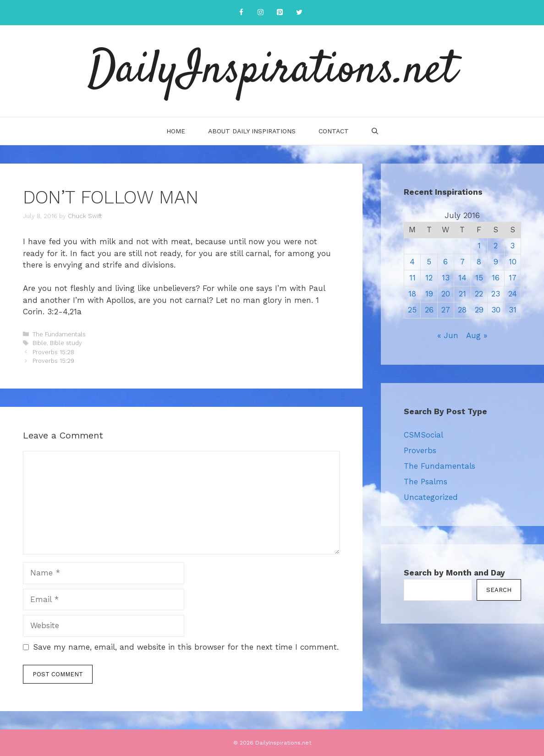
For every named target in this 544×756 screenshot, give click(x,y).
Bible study (66, 343)
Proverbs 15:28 (53, 352)
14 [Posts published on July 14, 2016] (462, 278)
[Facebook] (242, 13)
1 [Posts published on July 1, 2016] (479, 246)
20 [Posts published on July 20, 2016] (446, 294)
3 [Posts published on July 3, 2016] (512, 246)
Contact (334, 131)
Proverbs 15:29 (53, 361)
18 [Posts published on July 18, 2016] (412, 294)
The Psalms (426, 482)
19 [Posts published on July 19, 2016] (429, 294)
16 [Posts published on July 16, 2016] (496, 278)
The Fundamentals (59, 334)
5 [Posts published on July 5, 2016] (429, 262)
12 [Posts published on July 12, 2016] (429, 278)
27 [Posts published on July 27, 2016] (446, 310)
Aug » (477, 335)
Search (499, 590)
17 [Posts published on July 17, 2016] (513, 278)
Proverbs (420, 450)
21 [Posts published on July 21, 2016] (462, 294)
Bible (40, 343)
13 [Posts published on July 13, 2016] (446, 278)
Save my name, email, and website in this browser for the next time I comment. (186, 647)
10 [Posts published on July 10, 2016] (513, 262)
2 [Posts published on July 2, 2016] (496, 246)
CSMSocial (423, 435)
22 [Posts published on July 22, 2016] (479, 294)
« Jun (448, 335)
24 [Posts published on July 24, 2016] (513, 294)
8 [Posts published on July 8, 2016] (479, 262)
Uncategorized (431, 497)
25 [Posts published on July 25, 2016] (412, 310)
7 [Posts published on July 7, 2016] (462, 262)
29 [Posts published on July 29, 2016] (479, 310)
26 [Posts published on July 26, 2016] (429, 310)
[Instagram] (261, 13)
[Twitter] (299, 13)
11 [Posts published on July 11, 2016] (412, 278)
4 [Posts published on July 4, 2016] (412, 262)
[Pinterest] (280, 13)
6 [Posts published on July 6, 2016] (445, 262)
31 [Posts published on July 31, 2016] (513, 310)
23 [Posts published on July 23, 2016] (496, 294)
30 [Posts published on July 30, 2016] (496, 310)
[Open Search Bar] (375, 131)
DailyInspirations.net (272, 71)
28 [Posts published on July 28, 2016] (462, 310)
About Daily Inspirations (252, 131)
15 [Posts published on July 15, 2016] (479, 278)
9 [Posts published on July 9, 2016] (496, 262)
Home (176, 131)
